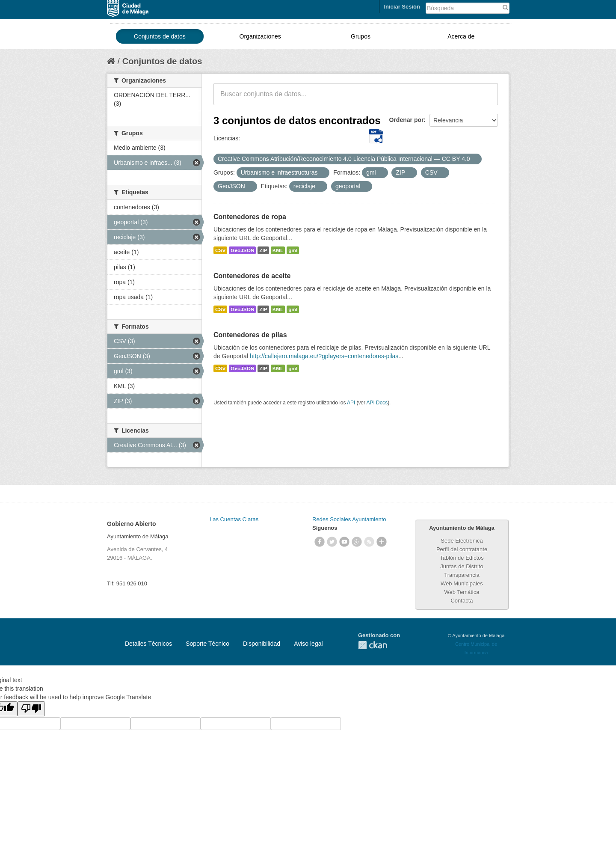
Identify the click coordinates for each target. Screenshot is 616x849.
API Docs (377, 403)
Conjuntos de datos (160, 36)
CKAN (373, 645)
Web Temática (462, 592)
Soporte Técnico (207, 644)
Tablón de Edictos (462, 558)
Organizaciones (260, 36)
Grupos (361, 36)
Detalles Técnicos (148, 644)
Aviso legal (308, 644)
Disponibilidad (262, 644)
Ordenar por (407, 120)
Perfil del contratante (462, 549)
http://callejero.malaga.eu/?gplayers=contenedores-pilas (324, 356)
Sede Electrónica (462, 541)
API (351, 403)
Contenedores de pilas (250, 335)
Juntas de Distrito (462, 566)
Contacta (462, 601)
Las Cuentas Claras (234, 519)
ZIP (263, 250)
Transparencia (462, 575)
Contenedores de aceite (252, 276)
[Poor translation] (31, 709)
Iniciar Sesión (402, 7)
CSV (220, 250)
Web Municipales (462, 583)
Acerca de (461, 36)
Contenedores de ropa (250, 217)
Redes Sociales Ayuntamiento (349, 519)
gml (293, 250)
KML (278, 250)
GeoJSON (242, 250)
